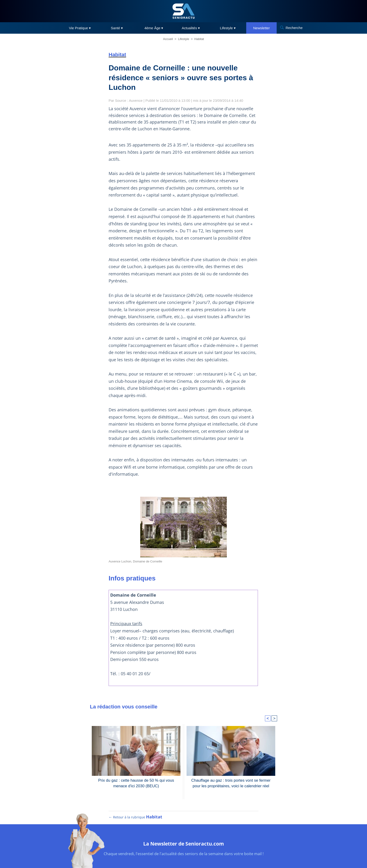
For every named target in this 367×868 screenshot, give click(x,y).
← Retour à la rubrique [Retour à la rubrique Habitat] (136, 792)
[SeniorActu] (183, 11)
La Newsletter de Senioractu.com (183, 818)
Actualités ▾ (191, 28)
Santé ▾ (117, 28)
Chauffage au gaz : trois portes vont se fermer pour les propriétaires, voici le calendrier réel (231, 754)
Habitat (199, 39)
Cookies (206, 854)
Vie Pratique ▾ (80, 28)
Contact (223, 854)
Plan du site (141, 854)
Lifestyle (184, 39)
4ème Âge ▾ (154, 28)
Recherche (294, 28)
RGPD (190, 854)
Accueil (168, 39)
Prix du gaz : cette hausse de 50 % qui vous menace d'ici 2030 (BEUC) (136, 754)
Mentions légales (167, 854)
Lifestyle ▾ (228, 28)
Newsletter (262, 28)
